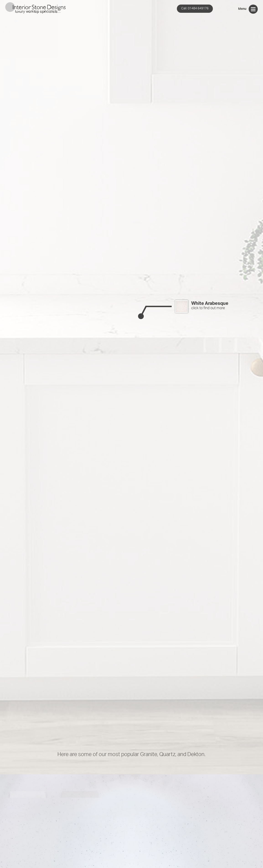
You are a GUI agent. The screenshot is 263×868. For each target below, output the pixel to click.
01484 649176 (195, 8)
